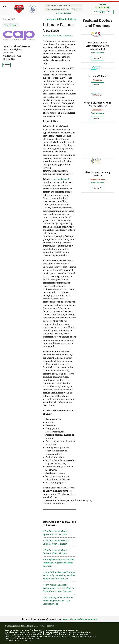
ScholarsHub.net (98, 76)
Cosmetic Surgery (97, 179)
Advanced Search (64, 13)
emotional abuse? (60, 179)
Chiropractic (98, 110)
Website (7, 65)
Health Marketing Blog (102, 12)
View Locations (97, 53)
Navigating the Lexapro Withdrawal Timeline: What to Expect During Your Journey (58, 588)
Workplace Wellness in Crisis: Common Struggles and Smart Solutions (59, 563)
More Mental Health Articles (61, 19)
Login (102, 4)
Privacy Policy (13, 640)
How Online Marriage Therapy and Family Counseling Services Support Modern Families (59, 575)
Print (7, 25)
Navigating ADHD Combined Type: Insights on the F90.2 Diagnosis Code (58, 601)
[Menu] (5, 8)
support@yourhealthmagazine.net (80, 619)
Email (15, 25)
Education (97, 80)
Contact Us (27, 640)
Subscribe (102, 7)
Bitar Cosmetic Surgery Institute (98, 174)
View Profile (97, 58)
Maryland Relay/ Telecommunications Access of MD (97, 46)
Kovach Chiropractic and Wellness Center (98, 104)
